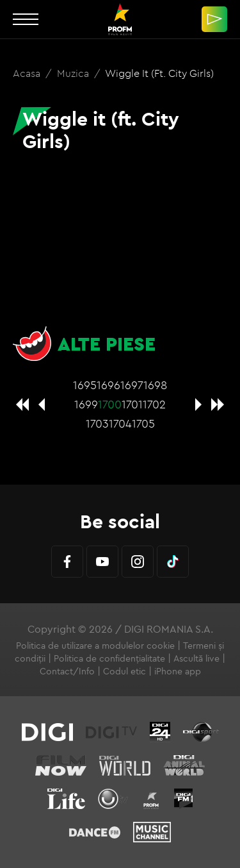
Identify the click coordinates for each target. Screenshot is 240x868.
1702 (154, 404)
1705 (143, 423)
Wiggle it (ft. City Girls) (159, 73)
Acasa (28, 73)
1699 (86, 404)
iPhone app (178, 671)
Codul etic (124, 671)
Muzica (74, 73)
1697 (132, 385)
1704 (120, 423)
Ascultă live (196, 658)
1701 (132, 404)
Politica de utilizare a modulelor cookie (95, 646)
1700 (110, 404)
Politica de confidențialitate (109, 658)
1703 (97, 423)
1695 (85, 385)
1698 (155, 385)
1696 (108, 385)
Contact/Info (67, 671)
